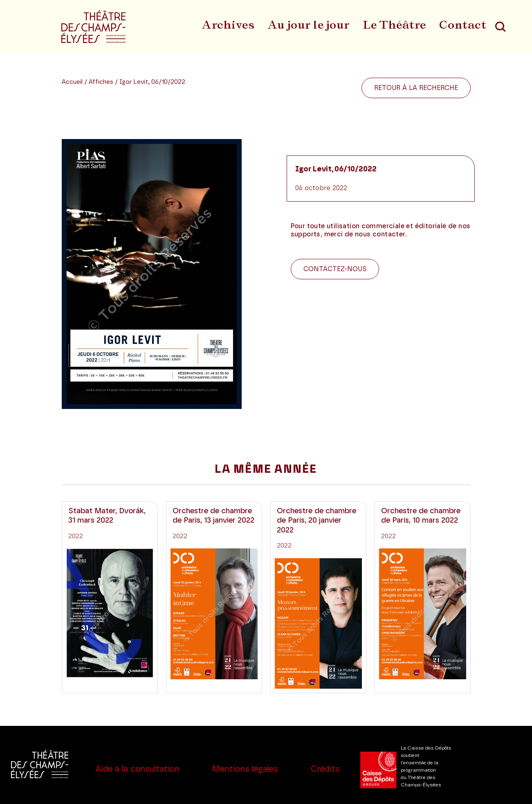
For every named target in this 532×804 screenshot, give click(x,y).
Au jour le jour (309, 25)
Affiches (102, 82)
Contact (463, 25)
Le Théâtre (394, 25)
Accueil (72, 82)
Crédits (325, 769)
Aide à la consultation (138, 769)
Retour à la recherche (416, 88)
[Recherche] (500, 27)
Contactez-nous (335, 269)
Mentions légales (245, 769)
